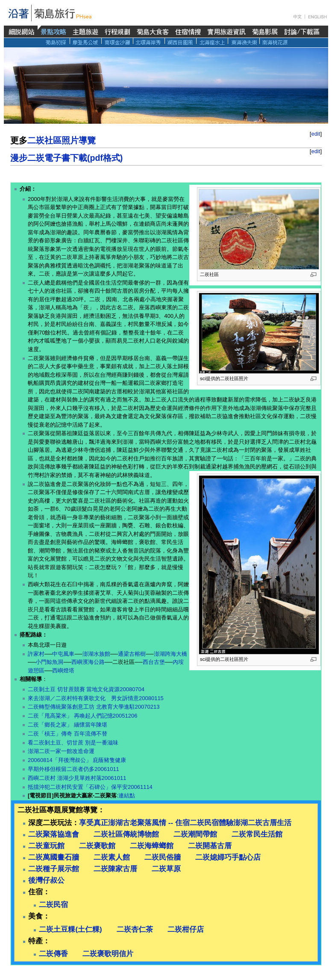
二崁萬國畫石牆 (54, 857)
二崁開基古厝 (210, 846)
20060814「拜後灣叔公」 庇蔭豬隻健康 (77, 760)
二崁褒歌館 (97, 846)
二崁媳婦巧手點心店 (228, 857)
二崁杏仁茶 (135, 929)
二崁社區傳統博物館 (126, 834)
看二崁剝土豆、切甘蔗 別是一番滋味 (73, 743)
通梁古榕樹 (132, 654)
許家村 (36, 654)
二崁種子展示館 (54, 869)
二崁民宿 (53, 905)
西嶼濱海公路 (88, 662)
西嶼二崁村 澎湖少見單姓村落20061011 (77, 778)
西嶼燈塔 (63, 670)
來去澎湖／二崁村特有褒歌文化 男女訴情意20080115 (96, 698)
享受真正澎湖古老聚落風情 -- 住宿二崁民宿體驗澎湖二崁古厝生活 (185, 823)
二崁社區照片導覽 (62, 140)
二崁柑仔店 (186, 929)
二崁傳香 (53, 954)
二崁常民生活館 (257, 834)
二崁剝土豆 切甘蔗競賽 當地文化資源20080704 (86, 689)
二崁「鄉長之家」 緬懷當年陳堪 (68, 725)
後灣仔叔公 (46, 880)
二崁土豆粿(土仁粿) (70, 929)
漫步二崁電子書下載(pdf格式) (66, 158)
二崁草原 (166, 869)
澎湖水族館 (96, 654)
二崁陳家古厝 (115, 869)
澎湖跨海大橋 (170, 654)
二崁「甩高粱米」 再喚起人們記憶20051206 (82, 716)
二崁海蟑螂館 (152, 846)
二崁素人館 (112, 857)
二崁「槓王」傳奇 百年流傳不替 (68, 734)
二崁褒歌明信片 (108, 954)
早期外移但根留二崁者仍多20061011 (73, 769)
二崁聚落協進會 (54, 834)
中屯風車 (63, 654)
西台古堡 (154, 662)
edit (316, 134)
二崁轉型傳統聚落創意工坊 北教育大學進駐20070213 (94, 707)
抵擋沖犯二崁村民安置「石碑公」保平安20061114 (90, 787)
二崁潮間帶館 (195, 834)
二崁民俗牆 (163, 857)
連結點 (127, 795)
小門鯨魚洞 (49, 662)
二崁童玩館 (46, 846)
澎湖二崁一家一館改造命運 (61, 751)
